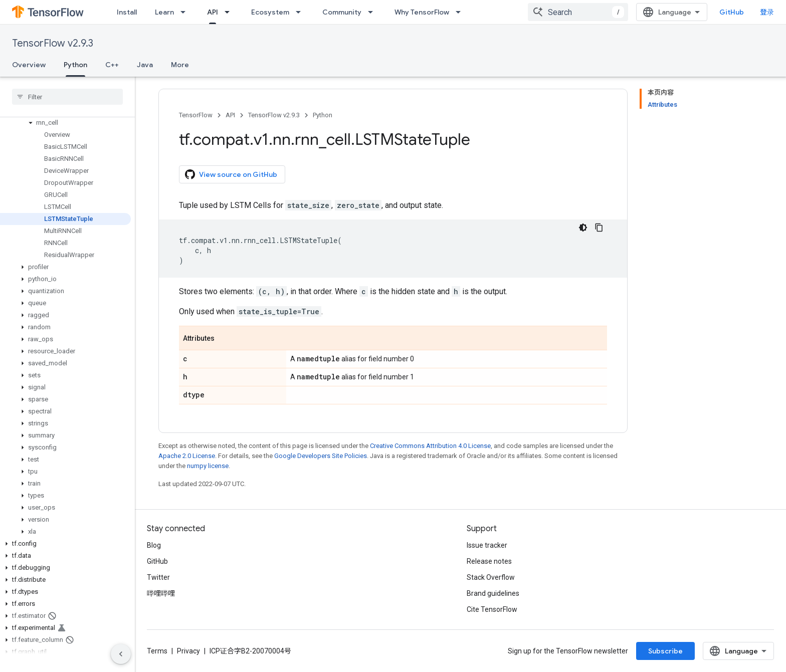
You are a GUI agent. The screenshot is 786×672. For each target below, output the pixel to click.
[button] (65, 123)
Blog (154, 545)
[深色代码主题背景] (583, 228)
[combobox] (578, 12)
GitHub (732, 12)
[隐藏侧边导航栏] (121, 654)
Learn (164, 12)
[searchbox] (67, 97)
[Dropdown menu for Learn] (186, 12)
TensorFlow (196, 115)
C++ (112, 65)
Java (145, 65)
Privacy (188, 651)
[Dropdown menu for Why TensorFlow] (461, 12)
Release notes (489, 561)
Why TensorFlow (422, 12)
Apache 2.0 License (187, 456)
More (180, 65)
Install (127, 12)
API (230, 115)
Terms (157, 651)
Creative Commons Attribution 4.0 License (430, 446)
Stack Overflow (491, 577)
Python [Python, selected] (75, 65)
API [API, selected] (213, 12)
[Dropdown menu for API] (230, 12)
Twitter (158, 577)
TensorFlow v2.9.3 (53, 43)
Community (342, 12)
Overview (29, 65)
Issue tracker (487, 545)
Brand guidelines (493, 593)
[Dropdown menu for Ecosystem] (301, 12)
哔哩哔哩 (161, 593)
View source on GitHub (231, 174)
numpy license (208, 466)
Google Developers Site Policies (321, 456)
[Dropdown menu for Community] (373, 12)
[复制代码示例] (599, 228)
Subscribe (665, 651)
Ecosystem (270, 12)
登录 (767, 12)
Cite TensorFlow (492, 609)
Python (323, 115)
